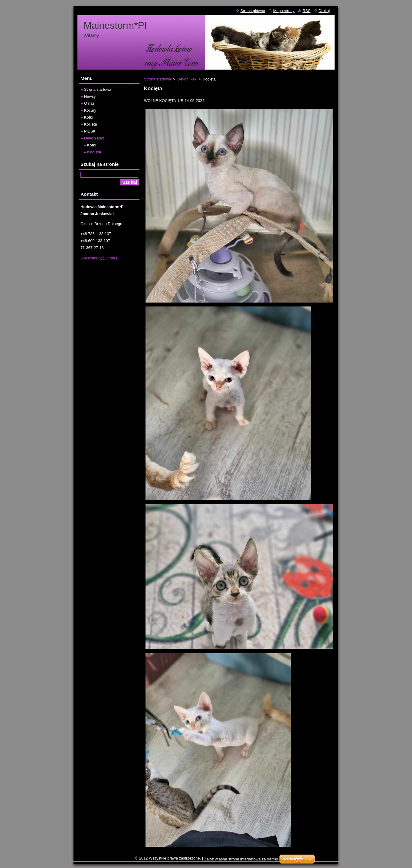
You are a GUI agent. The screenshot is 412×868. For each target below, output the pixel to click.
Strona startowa (158, 79)
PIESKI (90, 131)
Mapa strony (284, 11)
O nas (89, 103)
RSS (306, 11)
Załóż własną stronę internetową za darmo (241, 859)
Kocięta (91, 124)
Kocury (90, 110)
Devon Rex (187, 79)
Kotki (88, 117)
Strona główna (253, 11)
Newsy (90, 96)
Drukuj (324, 11)
